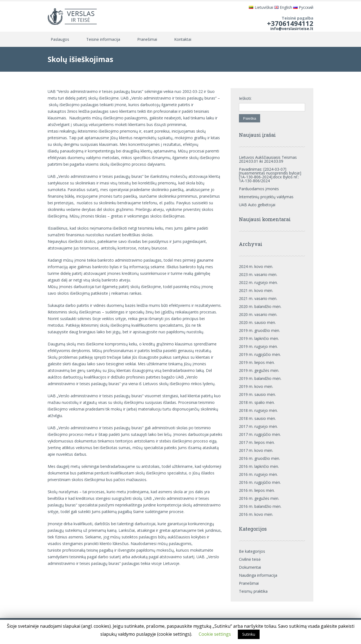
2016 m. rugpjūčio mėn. (260, 482)
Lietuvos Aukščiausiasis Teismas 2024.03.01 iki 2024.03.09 (268, 159)
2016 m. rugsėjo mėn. (258, 474)
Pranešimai (147, 39)
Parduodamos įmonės (259, 189)
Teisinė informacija (103, 39)
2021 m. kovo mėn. (256, 290)
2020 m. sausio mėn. (257, 322)
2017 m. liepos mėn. (257, 442)
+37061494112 (290, 23)
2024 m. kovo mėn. (256, 266)
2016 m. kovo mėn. (256, 514)
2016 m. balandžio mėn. (260, 506)
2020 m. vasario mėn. (258, 314)
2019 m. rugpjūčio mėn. (260, 354)
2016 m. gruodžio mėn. (259, 458)
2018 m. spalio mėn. (257, 402)
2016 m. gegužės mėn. (259, 498)
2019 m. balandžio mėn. (260, 378)
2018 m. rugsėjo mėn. (258, 410)
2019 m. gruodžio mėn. (259, 330)
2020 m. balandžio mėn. (260, 306)
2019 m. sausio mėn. (257, 394)
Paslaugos (60, 39)
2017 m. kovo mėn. (256, 450)
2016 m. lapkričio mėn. (259, 466)
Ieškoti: (245, 98)
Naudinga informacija (258, 575)
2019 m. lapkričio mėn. (259, 338)
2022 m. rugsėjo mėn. (258, 282)
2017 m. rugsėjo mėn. (258, 426)
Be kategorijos (252, 551)
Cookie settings (215, 634)
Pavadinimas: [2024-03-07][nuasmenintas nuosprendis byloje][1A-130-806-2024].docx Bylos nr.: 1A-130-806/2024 (270, 175)
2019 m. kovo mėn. (256, 386)
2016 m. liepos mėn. (257, 490)
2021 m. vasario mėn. (258, 298)
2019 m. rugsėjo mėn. (258, 346)
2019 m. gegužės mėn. (259, 370)
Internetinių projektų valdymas (266, 197)
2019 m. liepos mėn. (257, 362)
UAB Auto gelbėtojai (257, 205)
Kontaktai (183, 39)
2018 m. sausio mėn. (257, 418)
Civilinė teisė (250, 559)
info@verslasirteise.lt (292, 29)
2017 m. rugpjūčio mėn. (260, 434)
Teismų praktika (253, 591)
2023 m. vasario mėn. (258, 274)
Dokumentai (250, 567)
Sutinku (249, 634)
